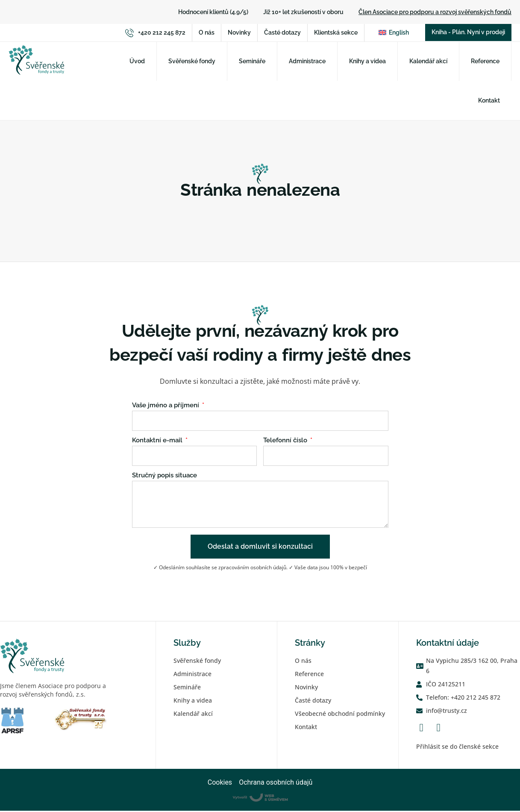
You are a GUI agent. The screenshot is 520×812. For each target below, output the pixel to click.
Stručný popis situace (165, 477)
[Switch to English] (394, 34)
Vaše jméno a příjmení (166, 407)
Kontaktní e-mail (158, 442)
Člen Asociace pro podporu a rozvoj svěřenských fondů (435, 12)
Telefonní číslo (286, 442)
